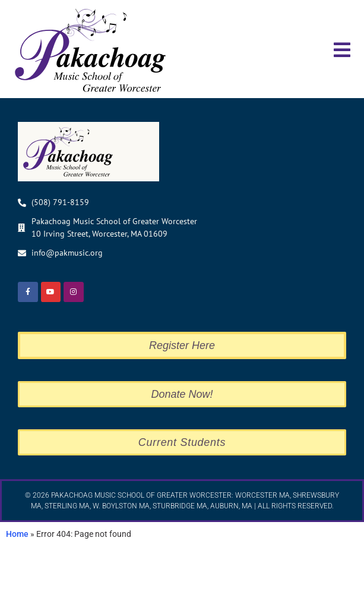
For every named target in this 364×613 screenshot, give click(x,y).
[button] (342, 50)
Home (17, 601)
